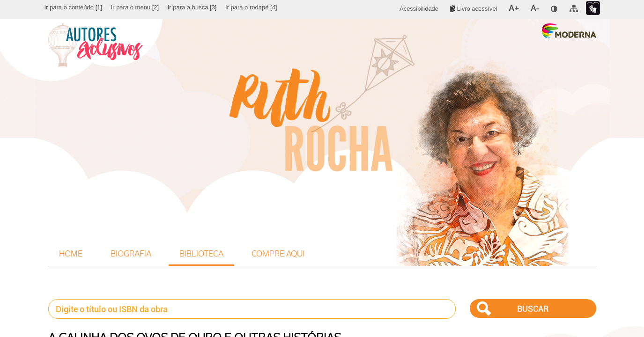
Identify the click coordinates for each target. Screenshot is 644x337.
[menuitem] (74, 7)
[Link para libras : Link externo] (593, 8)
